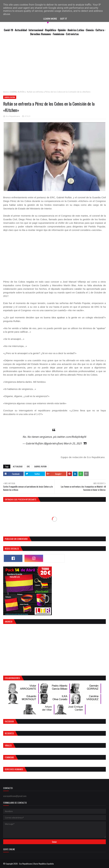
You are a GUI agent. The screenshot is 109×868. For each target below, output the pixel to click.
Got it (63, 19)
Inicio (6, 92)
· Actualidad (20, 30)
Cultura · (100, 30)
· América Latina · (76, 30)
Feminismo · (60, 34)
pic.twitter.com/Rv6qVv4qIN (70, 437)
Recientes (9, 733)
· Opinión (61, 30)
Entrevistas (72, 34)
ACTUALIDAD (18, 466)
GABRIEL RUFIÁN (17, 92)
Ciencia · (91, 30)
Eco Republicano (13, 116)
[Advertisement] (54, 65)
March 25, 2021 (73, 443)
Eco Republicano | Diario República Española (36, 864)
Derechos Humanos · (42, 34)
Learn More (50, 19)
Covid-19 (9, 30)
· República (50, 30)
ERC (28, 466)
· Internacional (36, 30)
